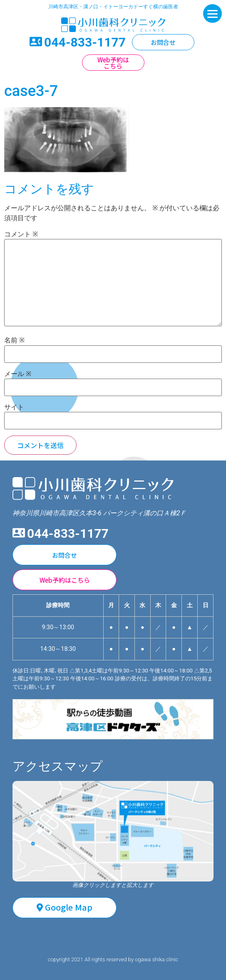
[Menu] (212, 14)
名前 (14, 340)
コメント (21, 234)
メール (18, 374)
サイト (14, 407)
